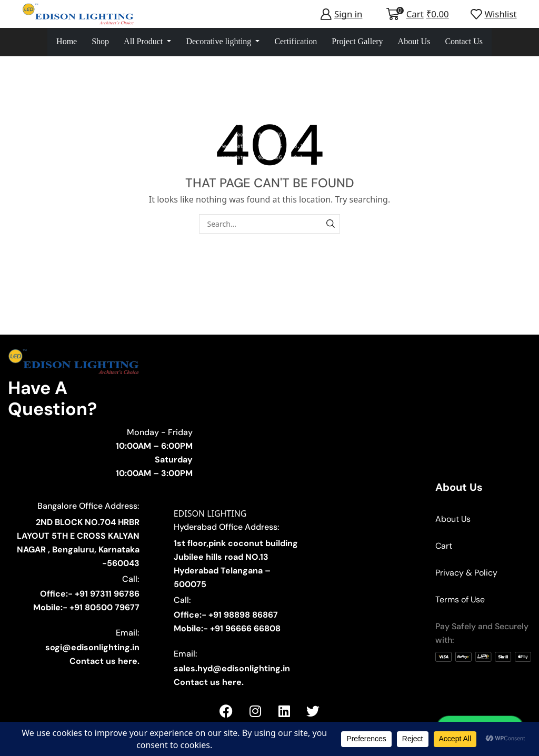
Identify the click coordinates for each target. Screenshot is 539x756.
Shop (100, 41)
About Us (414, 41)
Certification (296, 41)
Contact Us (464, 41)
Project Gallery (357, 41)
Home (67, 41)
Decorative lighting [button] (219, 41)
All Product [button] (144, 41)
